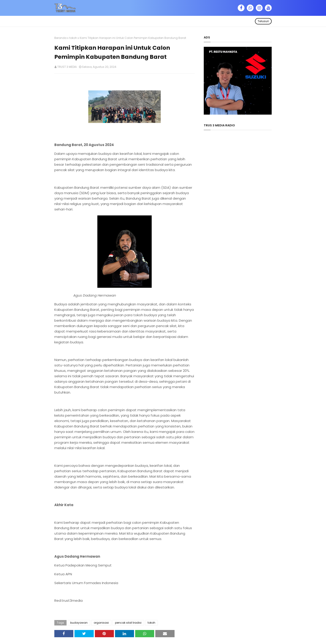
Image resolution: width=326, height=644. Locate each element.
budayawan (79, 623)
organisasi (101, 623)
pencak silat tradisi (128, 623)
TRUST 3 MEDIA (67, 67)
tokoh (73, 38)
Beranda (60, 38)
